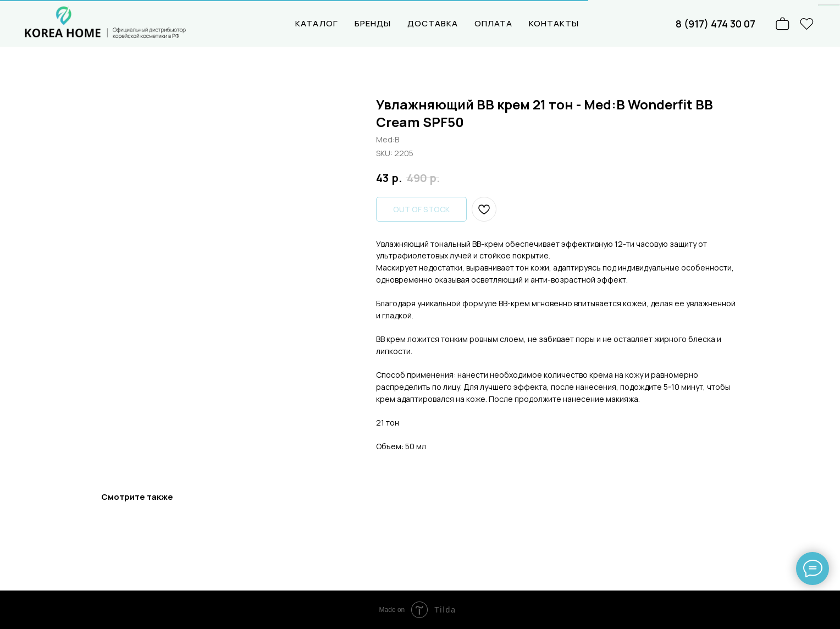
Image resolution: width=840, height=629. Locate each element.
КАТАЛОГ (317, 23)
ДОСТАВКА (433, 23)
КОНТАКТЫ (554, 23)
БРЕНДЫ (373, 23)
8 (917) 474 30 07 (715, 24)
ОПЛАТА (493, 23)
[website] (807, 24)
